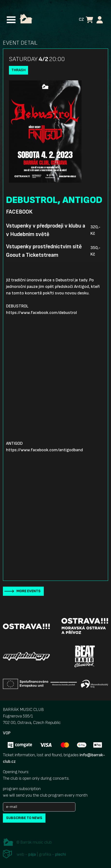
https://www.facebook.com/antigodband (44, 450)
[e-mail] (39, 807)
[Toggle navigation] (11, 20)
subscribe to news (24, 818)
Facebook (19, 212)
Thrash (18, 70)
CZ (81, 19)
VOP (7, 733)
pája (32, 854)
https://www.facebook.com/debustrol (41, 313)
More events (29, 591)
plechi (61, 854)
